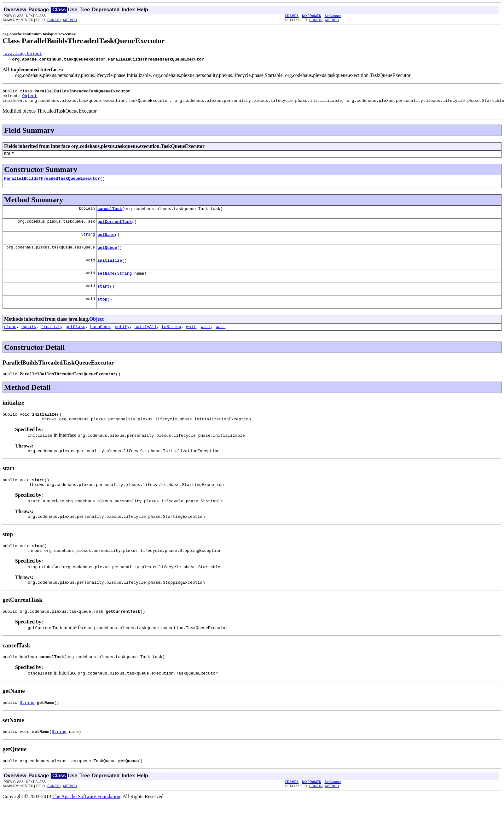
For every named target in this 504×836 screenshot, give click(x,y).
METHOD (70, 20)
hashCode (100, 341)
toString (171, 341)
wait (191, 341)
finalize (51, 341)
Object (29, 98)
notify (122, 341)
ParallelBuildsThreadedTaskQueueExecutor (52, 184)
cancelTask (110, 215)
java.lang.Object (22, 54)
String (88, 243)
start (104, 298)
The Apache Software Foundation (86, 825)
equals (29, 341)
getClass (75, 341)
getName (106, 243)
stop (102, 312)
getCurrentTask (115, 229)
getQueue (107, 257)
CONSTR (54, 20)
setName (106, 284)
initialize (110, 271)
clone (10, 341)
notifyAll (146, 341)
